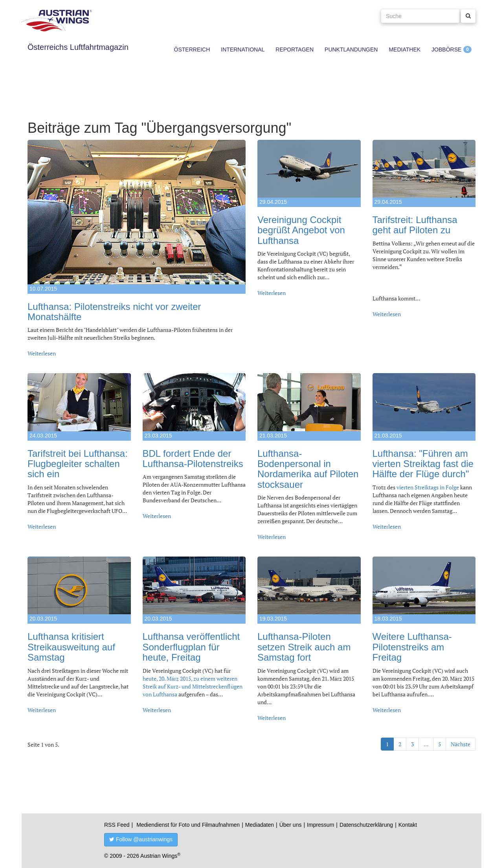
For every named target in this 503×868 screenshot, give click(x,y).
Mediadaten (260, 825)
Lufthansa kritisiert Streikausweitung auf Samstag (71, 647)
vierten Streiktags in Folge (428, 487)
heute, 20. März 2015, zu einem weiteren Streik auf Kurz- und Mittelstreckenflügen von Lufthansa (193, 686)
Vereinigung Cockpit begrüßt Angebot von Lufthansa (301, 230)
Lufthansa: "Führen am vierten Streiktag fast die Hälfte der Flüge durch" (423, 464)
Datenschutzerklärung (366, 825)
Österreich (192, 49)
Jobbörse (446, 49)
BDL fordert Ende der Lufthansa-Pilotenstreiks (193, 459)
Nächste (461, 744)
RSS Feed (117, 825)
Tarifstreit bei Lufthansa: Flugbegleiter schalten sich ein (78, 464)
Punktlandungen (351, 49)
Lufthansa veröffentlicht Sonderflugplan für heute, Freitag (191, 647)
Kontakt (408, 825)
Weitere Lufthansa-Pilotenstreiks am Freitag (412, 647)
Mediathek (405, 49)
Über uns (291, 825)
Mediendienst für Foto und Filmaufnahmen (188, 825)
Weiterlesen (42, 353)
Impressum (320, 825)
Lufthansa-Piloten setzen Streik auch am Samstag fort (304, 647)
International (243, 49)
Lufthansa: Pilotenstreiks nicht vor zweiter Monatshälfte (114, 312)
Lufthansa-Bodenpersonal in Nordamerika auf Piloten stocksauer (308, 469)
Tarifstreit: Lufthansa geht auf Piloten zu (415, 225)
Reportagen (295, 49)
